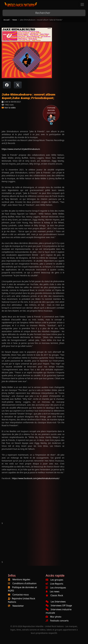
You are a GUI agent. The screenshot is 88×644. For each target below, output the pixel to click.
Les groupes (54, 580)
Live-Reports (54, 584)
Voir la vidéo (9, 108)
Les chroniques (56, 588)
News (15, 20)
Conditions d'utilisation (24, 583)
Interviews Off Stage (59, 606)
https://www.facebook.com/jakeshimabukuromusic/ (36, 478)
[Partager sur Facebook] (7, 85)
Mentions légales (21, 579)
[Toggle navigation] (82, 4)
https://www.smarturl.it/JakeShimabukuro (21, 149)
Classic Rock (54, 595)
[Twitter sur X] (18, 85)
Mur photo (53, 617)
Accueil (6, 20)
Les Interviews (56, 602)
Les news (53, 591)
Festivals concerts (57, 621)
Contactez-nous (21, 595)
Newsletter (18, 606)
